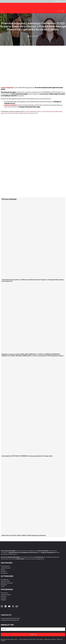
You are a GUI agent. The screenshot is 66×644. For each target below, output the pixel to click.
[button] (2, 11)
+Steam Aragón (6, 595)
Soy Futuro (4, 593)
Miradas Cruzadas (7, 583)
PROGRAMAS (7, 589)
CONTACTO (6, 615)
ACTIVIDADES (7, 576)
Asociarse (4, 573)
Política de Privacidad (50, 639)
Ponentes (4, 585)
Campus (4, 598)
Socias (3, 570)
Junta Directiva (6, 568)
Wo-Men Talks (5, 581)
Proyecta (4, 596)
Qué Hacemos (5, 566)
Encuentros (5, 580)
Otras (3, 587)
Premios (4, 571)
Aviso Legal (40, 639)
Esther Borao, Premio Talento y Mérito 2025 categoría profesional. (24, 535)
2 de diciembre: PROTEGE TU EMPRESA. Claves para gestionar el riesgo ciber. (27, 456)
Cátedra (3, 600)
